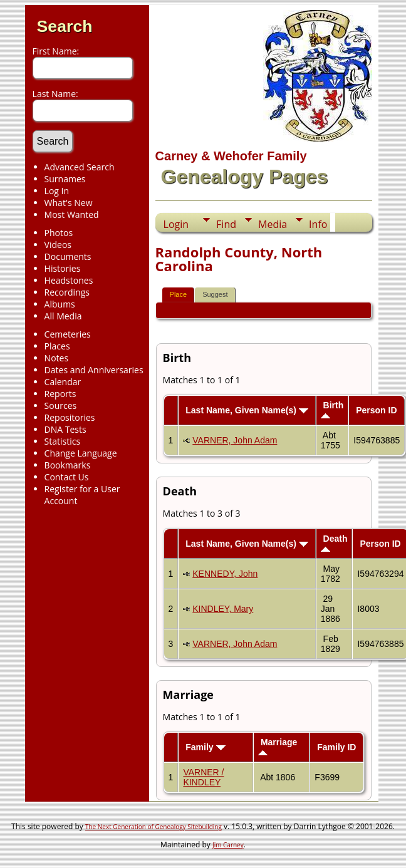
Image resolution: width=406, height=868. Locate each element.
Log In (57, 191)
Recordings (67, 292)
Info (318, 224)
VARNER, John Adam (235, 440)
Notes (57, 358)
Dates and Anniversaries (94, 370)
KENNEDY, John (225, 574)
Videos (58, 245)
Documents (68, 256)
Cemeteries (68, 334)
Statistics (63, 441)
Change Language (81, 453)
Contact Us (67, 477)
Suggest (215, 294)
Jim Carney (228, 845)
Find (226, 224)
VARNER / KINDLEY (203, 777)
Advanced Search (80, 167)
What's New (69, 203)
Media (273, 224)
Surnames (65, 179)
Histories (63, 268)
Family (205, 747)
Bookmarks (68, 465)
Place (179, 294)
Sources (61, 406)
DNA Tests (65, 429)
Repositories (70, 417)
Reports (60, 394)
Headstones (69, 280)
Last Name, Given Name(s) (247, 410)
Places (57, 346)
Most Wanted (72, 214)
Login (176, 224)
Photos (59, 233)
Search (65, 26)
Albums (60, 304)
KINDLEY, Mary (223, 609)
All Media (63, 316)
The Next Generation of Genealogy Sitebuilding (154, 827)
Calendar (63, 382)
